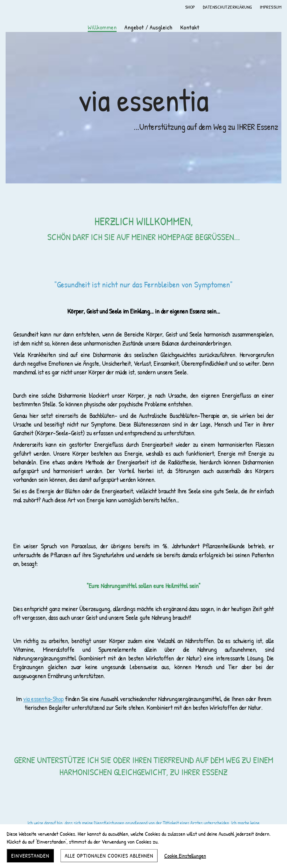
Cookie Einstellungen (185, 856)
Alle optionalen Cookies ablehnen (109, 856)
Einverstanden (30, 856)
